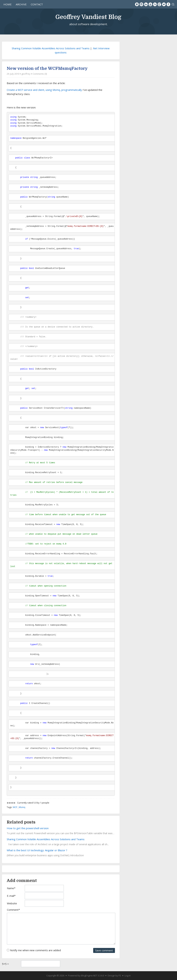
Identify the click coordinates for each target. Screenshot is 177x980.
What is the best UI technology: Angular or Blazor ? (37, 850)
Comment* (13, 910)
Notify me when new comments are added (35, 950)
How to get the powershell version (28, 828)
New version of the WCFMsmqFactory (47, 68)
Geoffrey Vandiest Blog (88, 17)
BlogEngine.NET (89, 976)
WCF (15, 807)
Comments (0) (40, 74)
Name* (11, 888)
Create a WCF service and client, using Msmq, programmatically (44, 90)
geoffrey (26, 74)
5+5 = (5, 964)
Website (12, 903)
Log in (128, 976)
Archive (21, 4)
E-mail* (11, 896)
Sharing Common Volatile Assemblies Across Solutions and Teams (51, 48)
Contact (37, 4)
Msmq (22, 807)
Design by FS (114, 976)
